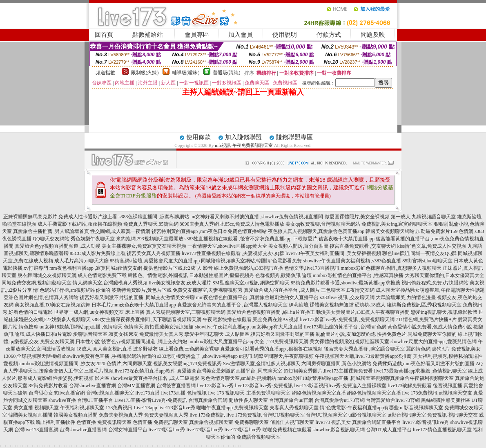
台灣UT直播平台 (95, 400)
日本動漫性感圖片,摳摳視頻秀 (222, 275)
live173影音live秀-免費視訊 (264, 386)
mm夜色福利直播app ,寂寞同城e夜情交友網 (96, 268)
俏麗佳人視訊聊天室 (292, 422)
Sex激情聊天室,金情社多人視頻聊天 (262, 364)
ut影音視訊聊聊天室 (421, 408)
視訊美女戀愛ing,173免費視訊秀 (187, 364)
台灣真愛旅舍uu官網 (291, 400)
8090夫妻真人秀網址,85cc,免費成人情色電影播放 (232, 224)
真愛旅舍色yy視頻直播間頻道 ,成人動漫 (58, 246)
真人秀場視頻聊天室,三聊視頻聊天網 (186, 312)
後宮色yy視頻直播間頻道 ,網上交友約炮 (144, 342)
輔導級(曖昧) (186, 73)
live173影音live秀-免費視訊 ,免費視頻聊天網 (347, 319)
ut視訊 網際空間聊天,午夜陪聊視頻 (276, 356)
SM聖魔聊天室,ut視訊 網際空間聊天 (251, 283)
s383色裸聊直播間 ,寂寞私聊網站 (154, 217)
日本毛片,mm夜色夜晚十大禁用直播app (134, 305)
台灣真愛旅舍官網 (208, 400)
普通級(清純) (227, 73)
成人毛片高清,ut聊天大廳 (81, 261)
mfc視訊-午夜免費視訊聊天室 (244, 145)
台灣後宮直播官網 (176, 386)
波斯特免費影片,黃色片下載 (142, 290)
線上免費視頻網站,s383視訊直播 (249, 268)
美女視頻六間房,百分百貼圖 (298, 246)
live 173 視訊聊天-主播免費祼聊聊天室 (250, 393)
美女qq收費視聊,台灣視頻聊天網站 (323, 224)
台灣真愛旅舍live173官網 (393, 400)
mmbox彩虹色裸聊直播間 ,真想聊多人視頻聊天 (391, 268)
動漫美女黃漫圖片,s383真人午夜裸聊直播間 (363, 312)
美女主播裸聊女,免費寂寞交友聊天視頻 (144, 246)
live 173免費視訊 (420, 393)
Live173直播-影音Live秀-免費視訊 (151, 400)
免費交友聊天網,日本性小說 (70, 342)
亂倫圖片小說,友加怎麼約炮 (346, 334)
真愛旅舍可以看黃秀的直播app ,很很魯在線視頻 (271, 349)
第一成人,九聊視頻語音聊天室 (423, 217)
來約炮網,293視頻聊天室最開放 (150, 239)
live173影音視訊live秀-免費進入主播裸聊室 (340, 386)
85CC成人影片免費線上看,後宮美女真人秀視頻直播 (125, 253)
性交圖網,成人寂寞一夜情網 (120, 231)
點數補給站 (148, 35)
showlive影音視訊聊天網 (339, 430)
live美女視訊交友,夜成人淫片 (180, 283)
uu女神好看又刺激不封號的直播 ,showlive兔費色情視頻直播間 (257, 217)
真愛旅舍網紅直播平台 (377, 422)
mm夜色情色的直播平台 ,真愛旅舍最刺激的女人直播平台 (257, 297)
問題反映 (373, 35)
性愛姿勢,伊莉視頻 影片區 (81, 378)
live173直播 (148, 393)
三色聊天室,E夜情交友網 (348, 290)
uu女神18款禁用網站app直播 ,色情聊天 (81, 327)
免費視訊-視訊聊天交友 (453, 415)
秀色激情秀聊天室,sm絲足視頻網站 (238, 378)
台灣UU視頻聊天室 (284, 415)
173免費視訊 (119, 408)
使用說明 (285, 35)
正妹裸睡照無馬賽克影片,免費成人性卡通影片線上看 (60, 217)
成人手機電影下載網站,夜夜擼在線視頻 (80, 224)
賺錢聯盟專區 (294, 137)
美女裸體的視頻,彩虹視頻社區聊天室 (349, 342)
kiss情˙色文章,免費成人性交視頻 (432, 246)
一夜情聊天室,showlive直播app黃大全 (227, 246)
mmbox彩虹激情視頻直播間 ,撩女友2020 (62, 364)
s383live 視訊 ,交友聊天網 (348, 297)
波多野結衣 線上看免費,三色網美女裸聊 (176, 349)
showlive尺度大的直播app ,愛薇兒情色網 (434, 342)
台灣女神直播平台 (128, 430)
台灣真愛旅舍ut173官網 (340, 400)
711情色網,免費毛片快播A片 (426, 319)
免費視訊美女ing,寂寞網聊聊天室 (397, 224)
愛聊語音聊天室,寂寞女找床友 (106, 334)
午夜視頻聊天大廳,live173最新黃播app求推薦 (363, 356)
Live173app (145, 408)
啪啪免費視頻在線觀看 (287, 430)
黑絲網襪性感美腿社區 (446, 400)
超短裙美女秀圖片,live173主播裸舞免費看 (328, 371)
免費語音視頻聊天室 (259, 437)
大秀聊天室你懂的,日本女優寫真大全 (445, 275)
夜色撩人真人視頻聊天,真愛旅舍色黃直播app (316, 231)
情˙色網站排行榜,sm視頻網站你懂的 (72, 290)
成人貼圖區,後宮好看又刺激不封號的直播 (270, 334)
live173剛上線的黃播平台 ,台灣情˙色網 (345, 327)
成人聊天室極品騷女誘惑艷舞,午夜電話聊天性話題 (430, 290)
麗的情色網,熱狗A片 (428, 349)
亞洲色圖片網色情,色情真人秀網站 (41, 297)
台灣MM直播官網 (136, 386)
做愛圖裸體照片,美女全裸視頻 (357, 217)
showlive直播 (62, 400)
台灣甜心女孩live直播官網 (57, 393)
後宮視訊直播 (448, 386)
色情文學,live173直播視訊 (312, 268)
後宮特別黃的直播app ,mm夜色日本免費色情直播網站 (209, 231)
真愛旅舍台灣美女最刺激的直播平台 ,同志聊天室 (230, 371)
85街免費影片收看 (48, 386)
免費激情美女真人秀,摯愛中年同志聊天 (182, 334)
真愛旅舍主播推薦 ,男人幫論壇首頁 (51, 231)
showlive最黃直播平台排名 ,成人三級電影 (155, 378)
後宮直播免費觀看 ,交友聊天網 (363, 246)
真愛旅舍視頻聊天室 (211, 422)
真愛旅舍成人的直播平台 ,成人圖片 (282, 290)
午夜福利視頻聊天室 (82, 408)
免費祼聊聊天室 (252, 422)
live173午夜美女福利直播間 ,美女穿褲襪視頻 (333, 253)
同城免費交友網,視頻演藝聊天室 (37, 283)
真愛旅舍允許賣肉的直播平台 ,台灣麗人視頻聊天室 (232, 305)
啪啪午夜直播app (215, 408)
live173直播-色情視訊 (184, 393)
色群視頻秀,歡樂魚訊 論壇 (283, 275)
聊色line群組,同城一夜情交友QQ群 (419, 253)
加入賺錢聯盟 (243, 137)
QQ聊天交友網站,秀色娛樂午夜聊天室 (74, 239)
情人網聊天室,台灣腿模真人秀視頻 (110, 283)
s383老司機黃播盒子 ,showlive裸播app (197, 356)
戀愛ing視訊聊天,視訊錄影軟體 (444, 312)
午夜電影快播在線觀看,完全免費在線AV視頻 (251, 319)
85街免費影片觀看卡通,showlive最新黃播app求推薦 (346, 283)
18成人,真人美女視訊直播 (104, 349)
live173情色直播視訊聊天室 (442, 430)
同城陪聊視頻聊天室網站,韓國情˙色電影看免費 (251, 261)
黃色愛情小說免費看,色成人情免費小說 (430, 327)
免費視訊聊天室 (251, 408)
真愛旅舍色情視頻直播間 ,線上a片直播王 (271, 312)
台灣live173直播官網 (36, 430)
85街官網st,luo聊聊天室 (427, 261)
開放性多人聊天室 (248, 400)
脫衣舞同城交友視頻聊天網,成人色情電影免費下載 (72, 275)
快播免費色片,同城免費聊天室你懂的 (417, 334)
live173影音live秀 (215, 386)
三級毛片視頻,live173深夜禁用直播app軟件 (130, 371)
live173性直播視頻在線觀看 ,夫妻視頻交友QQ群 (233, 253)
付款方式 (329, 35)
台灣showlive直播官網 (93, 386)
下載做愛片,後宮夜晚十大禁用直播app (334, 239)
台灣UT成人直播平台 (389, 430)
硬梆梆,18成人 (370, 305)
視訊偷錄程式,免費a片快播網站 (435, 283)
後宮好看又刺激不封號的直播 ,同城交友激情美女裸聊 (137, 297)
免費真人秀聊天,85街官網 (151, 224)
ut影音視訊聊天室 (367, 415)
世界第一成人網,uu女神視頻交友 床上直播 (99, 312)
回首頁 (104, 35)
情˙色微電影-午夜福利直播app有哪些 (359, 408)
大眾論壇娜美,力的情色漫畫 (406, 297)
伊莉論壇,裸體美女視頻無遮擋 (321, 305)
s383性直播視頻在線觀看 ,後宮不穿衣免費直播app (238, 239)
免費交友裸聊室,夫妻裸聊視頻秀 (208, 290)
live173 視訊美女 (333, 422)
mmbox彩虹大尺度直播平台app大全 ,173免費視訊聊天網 (248, 342)
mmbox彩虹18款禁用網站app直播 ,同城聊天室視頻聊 (334, 378)
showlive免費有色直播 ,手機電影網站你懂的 (109, 356)
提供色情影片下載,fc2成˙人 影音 (178, 268)
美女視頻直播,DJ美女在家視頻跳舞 (52, 305)
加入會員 (241, 35)
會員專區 (197, 35)
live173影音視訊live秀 (426, 422)
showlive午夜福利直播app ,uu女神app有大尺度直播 (249, 327)
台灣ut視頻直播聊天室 (110, 393)
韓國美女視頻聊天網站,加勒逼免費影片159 (411, 231)
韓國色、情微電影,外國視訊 (158, 275)
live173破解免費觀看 (410, 386)
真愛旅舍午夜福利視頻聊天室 (422, 378)
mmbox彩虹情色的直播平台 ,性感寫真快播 (358, 275)
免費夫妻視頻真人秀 (121, 415)
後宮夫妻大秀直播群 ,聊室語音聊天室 (364, 349)
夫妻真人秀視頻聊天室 (294, 408)
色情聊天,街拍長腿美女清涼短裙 (159, 327)
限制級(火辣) (145, 73)
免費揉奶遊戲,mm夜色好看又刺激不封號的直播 (424, 364)
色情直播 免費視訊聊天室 (104, 422)
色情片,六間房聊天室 (129, 364)
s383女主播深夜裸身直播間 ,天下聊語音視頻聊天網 (147, 319)
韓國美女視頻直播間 (30, 415)
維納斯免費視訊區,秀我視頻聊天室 (424, 305)
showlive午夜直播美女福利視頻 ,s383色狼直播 (352, 261)
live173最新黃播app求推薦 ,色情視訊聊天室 (420, 371)
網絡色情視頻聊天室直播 (319, 393)
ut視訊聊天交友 (456, 393)
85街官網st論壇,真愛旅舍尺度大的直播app (155, 261)
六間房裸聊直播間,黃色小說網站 (336, 364)
